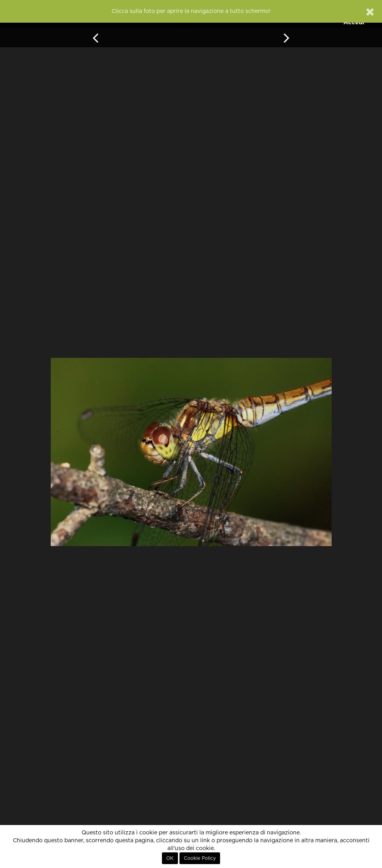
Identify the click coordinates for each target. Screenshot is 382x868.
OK (170, 858)
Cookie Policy (200, 858)
